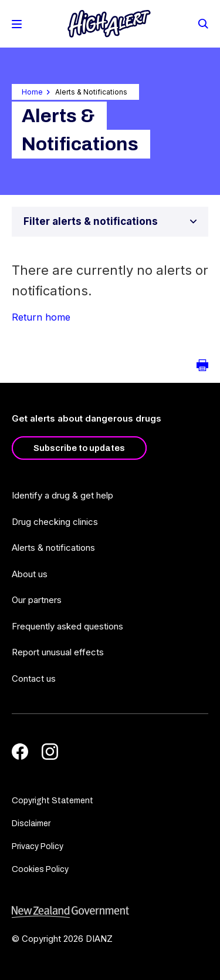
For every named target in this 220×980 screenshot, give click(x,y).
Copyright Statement (53, 801)
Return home (41, 317)
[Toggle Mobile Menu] (17, 24)
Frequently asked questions (67, 626)
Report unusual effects (58, 652)
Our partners (37, 600)
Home (32, 92)
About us (30, 574)
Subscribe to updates (79, 448)
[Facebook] (20, 752)
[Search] (202, 23)
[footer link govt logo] (110, 912)
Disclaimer (31, 824)
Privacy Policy (38, 846)
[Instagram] (50, 752)
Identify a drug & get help (62, 495)
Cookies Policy (40, 869)
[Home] (109, 24)
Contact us (34, 678)
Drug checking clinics (55, 522)
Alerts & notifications (53, 548)
